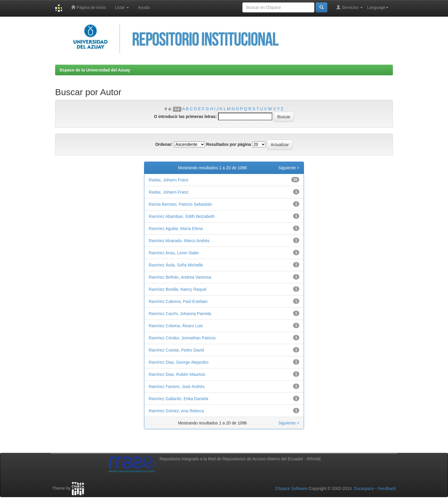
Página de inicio (88, 7)
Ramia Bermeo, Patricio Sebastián (180, 204)
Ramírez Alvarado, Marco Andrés (179, 241)
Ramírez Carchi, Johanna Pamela (180, 314)
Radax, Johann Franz (169, 180)
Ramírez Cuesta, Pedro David (176, 350)
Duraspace (364, 488)
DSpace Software (291, 488)
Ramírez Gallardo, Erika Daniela (179, 399)
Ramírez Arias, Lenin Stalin (174, 253)
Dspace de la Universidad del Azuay (95, 70)
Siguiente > (289, 168)
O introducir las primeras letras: (185, 116)
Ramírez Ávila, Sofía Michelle (176, 265)
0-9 (177, 109)
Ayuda (144, 7)
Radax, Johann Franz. (169, 192)
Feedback (387, 488)
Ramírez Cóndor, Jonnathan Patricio (182, 338)
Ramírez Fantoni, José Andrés (177, 387)
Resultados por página (229, 144)
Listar (122, 7)
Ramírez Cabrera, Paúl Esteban (178, 301)
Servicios (349, 7)
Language (378, 7)
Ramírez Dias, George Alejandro (179, 362)
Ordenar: (164, 144)
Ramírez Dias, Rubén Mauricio (177, 374)
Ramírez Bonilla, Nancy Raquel (178, 289)
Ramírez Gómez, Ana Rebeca (176, 411)
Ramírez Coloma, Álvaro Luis (176, 326)
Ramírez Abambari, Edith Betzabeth (182, 216)
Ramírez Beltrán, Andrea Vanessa (180, 277)
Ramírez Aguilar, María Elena (176, 229)
